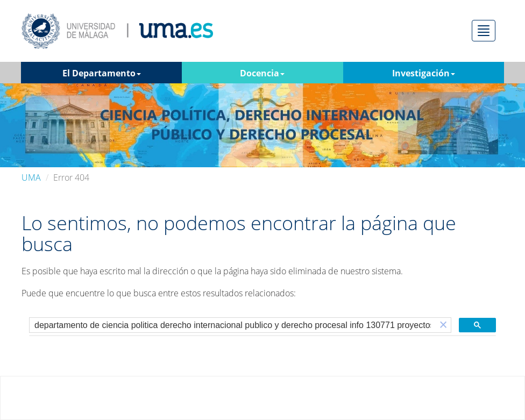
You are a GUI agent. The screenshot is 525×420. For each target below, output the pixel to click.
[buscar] (233, 325)
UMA (31, 177)
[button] (443, 325)
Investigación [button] (424, 73)
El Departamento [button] (102, 73)
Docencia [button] (262, 73)
